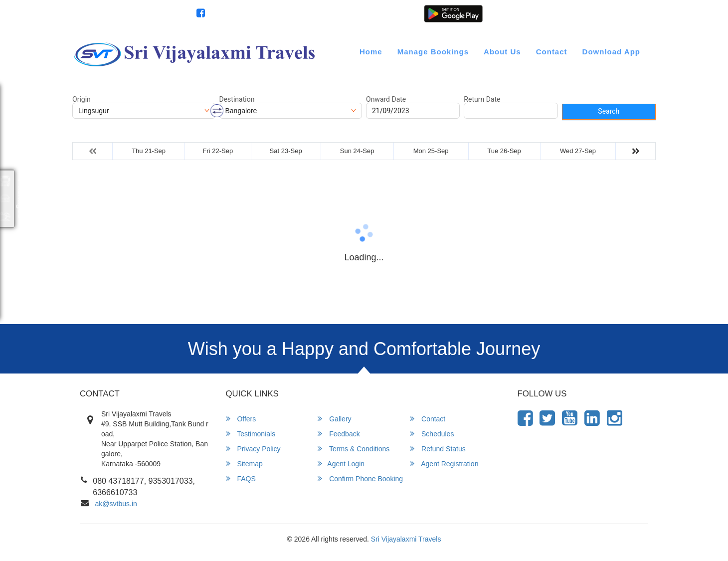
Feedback (339, 434)
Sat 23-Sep (286, 151)
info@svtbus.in (100, 14)
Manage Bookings (433, 52)
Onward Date (386, 99)
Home (371, 52)
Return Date (482, 99)
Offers (241, 419)
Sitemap (244, 464)
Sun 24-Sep (357, 151)
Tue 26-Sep (504, 151)
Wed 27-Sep (578, 151)
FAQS (241, 478)
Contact (552, 52)
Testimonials (251, 434)
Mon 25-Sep (431, 151)
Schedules (432, 434)
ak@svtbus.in (116, 504)
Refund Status (438, 449)
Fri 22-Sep (218, 151)
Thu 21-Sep (149, 151)
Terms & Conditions (354, 449)
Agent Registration (617, 14)
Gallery (334, 419)
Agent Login (562, 14)
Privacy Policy (253, 449)
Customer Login (510, 14)
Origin (82, 99)
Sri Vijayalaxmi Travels (406, 539)
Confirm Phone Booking (360, 478)
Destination (237, 99)
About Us (502, 52)
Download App (611, 52)
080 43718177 (161, 14)
